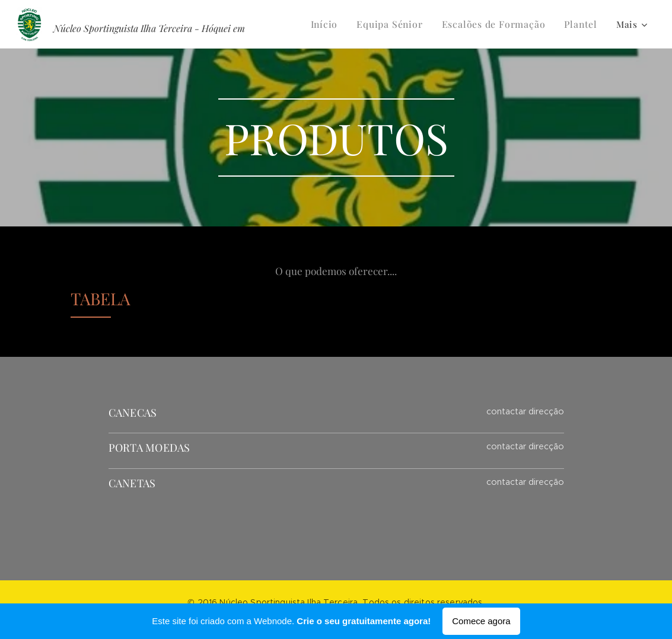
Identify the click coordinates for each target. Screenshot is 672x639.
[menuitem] (337, 24)
